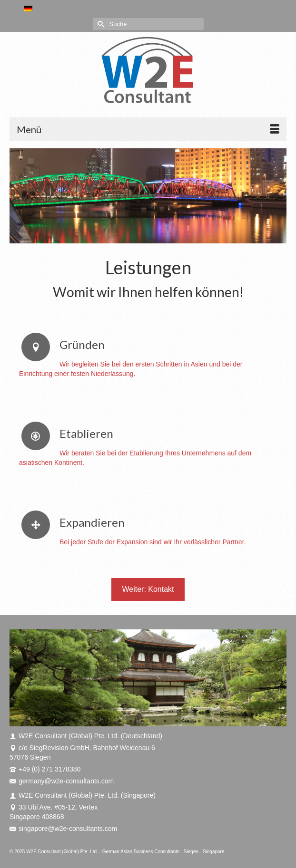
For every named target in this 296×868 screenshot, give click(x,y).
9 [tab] (142, 722)
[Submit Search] (100, 24)
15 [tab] (211, 722)
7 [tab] (119, 722)
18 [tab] (245, 722)
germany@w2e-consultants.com (62, 781)
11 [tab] (165, 722)
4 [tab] (85, 722)
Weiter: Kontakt (148, 589)
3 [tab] (74, 722)
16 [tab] (222, 722)
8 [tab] (131, 722)
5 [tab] (97, 722)
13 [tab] (188, 722)
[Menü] (148, 129)
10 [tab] (154, 722)
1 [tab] (51, 722)
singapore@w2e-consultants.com (63, 829)
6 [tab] (108, 722)
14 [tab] (199, 722)
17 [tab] (234, 722)
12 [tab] (177, 722)
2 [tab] (62, 722)
